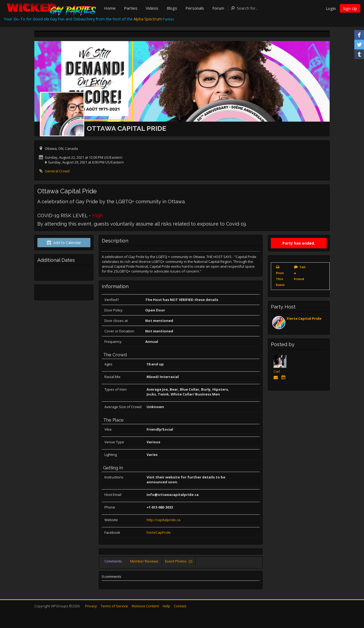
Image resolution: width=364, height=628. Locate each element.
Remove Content (145, 606)
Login (331, 8)
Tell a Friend (300, 273)
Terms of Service (114, 606)
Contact (180, 606)
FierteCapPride (159, 532)
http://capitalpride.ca (163, 520)
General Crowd (57, 171)
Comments (113, 561)
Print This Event (280, 279)
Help (166, 606)
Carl (277, 371)
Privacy (91, 606)
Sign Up (350, 8)
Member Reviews (144, 561)
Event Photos (179, 561)
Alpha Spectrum (148, 19)
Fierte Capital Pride (304, 318)
